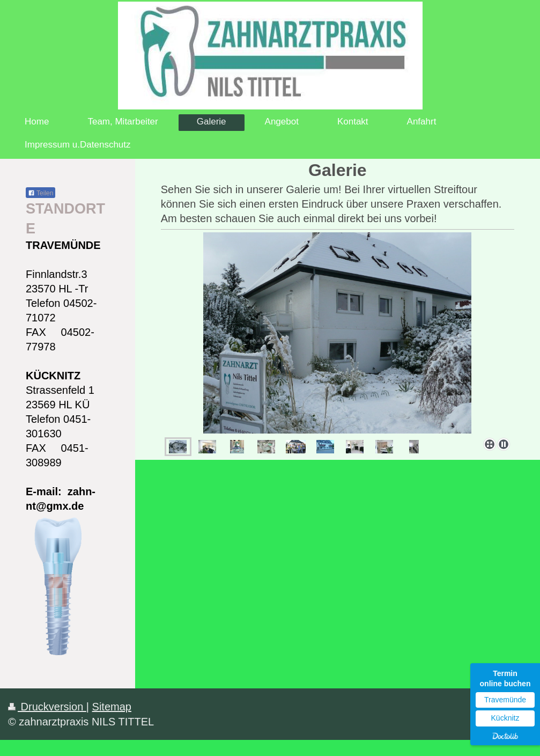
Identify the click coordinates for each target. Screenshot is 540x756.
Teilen (40, 193)
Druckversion (47, 707)
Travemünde (505, 700)
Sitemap (112, 707)
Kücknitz (505, 718)
